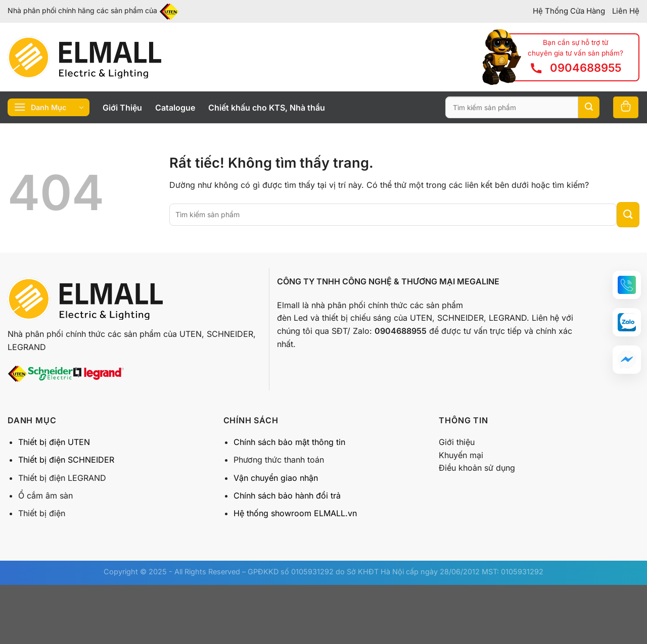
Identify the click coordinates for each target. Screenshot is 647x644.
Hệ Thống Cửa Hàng (569, 11)
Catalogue (175, 108)
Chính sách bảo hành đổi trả (287, 496)
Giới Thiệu (122, 108)
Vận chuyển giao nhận (276, 478)
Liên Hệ (626, 11)
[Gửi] (589, 108)
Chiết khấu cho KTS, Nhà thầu (267, 108)
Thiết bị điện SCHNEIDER (66, 460)
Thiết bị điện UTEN (54, 442)
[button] (627, 285)
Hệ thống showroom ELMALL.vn (295, 513)
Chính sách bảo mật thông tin (289, 442)
